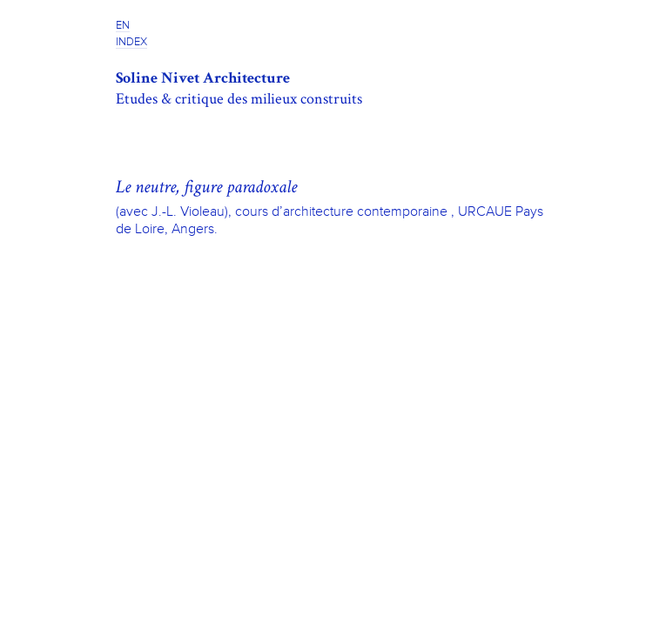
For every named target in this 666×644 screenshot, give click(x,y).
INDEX (131, 42)
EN (123, 26)
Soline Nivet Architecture (203, 78)
